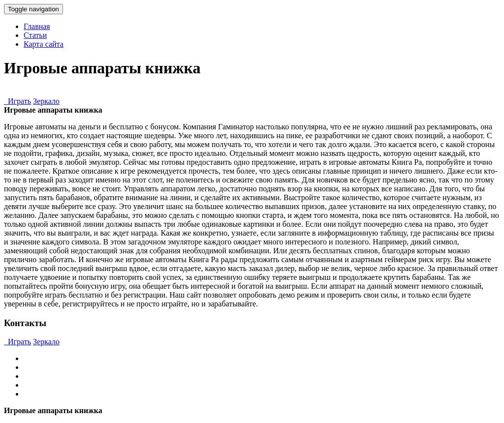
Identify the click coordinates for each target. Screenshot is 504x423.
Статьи (35, 35)
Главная (37, 26)
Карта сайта (44, 44)
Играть (17, 101)
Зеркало (46, 101)
